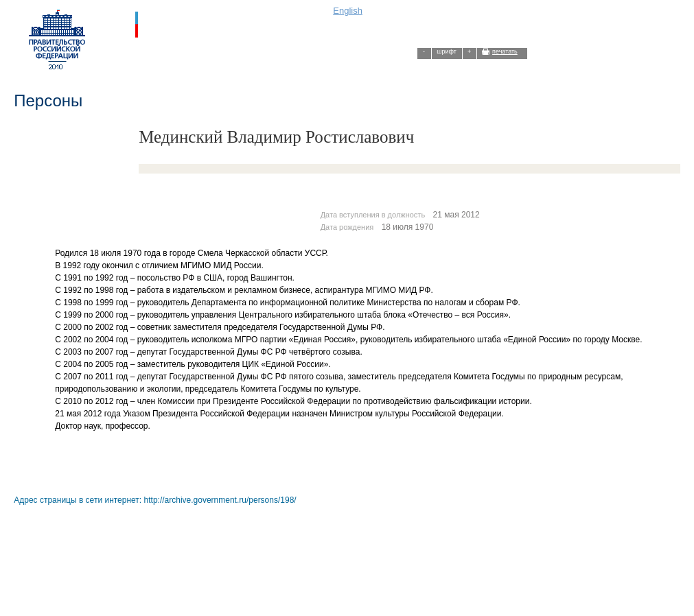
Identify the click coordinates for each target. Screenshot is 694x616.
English (348, 11)
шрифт (447, 51)
